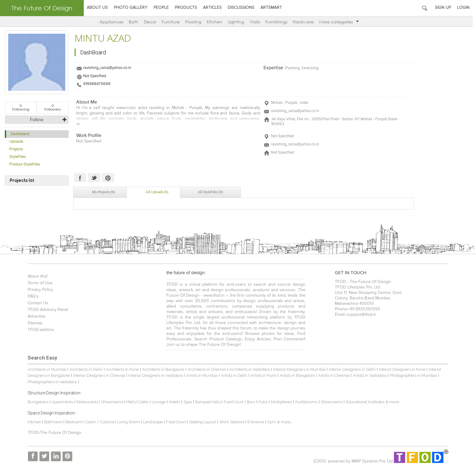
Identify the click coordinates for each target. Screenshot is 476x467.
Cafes (142, 402)
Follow (37, 120)
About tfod (36, 276)
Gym (270, 422)
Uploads (16, 142)
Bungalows (37, 402)
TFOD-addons (40, 330)
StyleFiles (18, 157)
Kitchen (216, 22)
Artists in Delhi (233, 375)
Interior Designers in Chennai (98, 375)
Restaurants (87, 402)
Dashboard (20, 134)
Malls (130, 402)
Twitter (94, 178)
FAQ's (32, 296)
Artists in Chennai (333, 375)
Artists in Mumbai (201, 375)
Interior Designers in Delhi (351, 369)
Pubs (262, 402)
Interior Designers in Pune (401, 369)
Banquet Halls (207, 402)
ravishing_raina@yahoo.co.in (107, 68)
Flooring (195, 22)
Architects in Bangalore (162, 369)
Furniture (172, 22)
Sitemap (34, 323)
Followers (53, 107)
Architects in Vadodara (248, 369)
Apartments (61, 402)
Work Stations (230, 422)
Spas (187, 402)
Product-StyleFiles (25, 164)
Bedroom (73, 422)
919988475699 (97, 84)
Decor (152, 22)
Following (21, 107)
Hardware (305, 22)
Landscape (152, 422)
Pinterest (108, 178)
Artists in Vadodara (368, 375)
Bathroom (53, 422)
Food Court (232, 402)
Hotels (173, 402)
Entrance (254, 422)
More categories (340, 22)
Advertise (35, 316)
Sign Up (446, 8)
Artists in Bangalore (296, 375)
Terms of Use (39, 283)
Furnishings (278, 22)
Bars (250, 402)
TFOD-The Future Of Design (53, 433)
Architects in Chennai (206, 369)
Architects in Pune (121, 369)
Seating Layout (201, 422)
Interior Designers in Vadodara (154, 375)
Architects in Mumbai (46, 369)
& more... (392, 402)
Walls (256, 22)
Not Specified (95, 76)
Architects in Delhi (85, 369)
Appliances (113, 22)
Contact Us (37, 303)
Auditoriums (305, 402)
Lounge (157, 402)
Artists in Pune (262, 375)
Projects (16, 149)
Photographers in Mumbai (412, 375)
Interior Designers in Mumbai (298, 369)
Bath (135, 22)
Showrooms (111, 402)
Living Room (127, 422)
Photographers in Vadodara (51, 382)
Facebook (80, 178)
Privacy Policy (39, 290)
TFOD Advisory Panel (47, 310)
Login (467, 8)
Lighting (238, 22)
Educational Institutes (364, 402)
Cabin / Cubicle (99, 422)
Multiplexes (280, 402)
